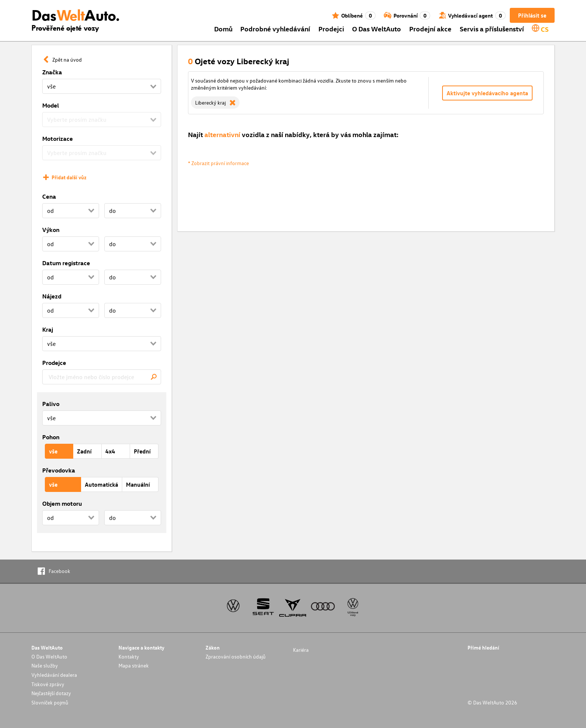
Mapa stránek (134, 665)
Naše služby (45, 665)
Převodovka (59, 470)
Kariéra (301, 650)
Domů (223, 29)
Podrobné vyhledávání (275, 29)
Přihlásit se (532, 15)
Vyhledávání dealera (54, 675)
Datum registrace (66, 263)
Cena (49, 196)
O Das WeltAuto (377, 29)
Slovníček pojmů (50, 702)
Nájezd (52, 296)
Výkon (51, 230)
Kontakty (129, 656)
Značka (52, 72)
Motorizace (58, 139)
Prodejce (54, 363)
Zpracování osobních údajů (236, 656)
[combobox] (102, 377)
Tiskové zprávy (48, 684)
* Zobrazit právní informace (218, 163)
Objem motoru (62, 504)
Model (51, 105)
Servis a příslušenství (492, 29)
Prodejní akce (430, 29)
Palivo (51, 404)
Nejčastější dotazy (51, 693)
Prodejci (331, 29)
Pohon (51, 437)
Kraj (48, 329)
